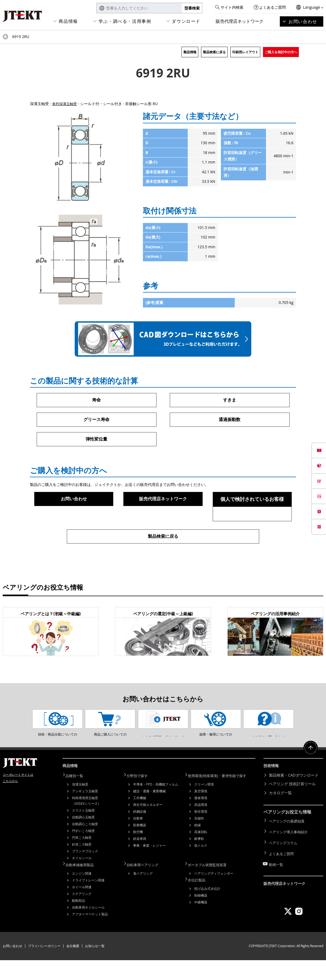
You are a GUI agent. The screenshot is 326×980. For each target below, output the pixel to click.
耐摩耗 (199, 860)
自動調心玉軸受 (83, 838)
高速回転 (201, 853)
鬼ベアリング (143, 893)
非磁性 (199, 839)
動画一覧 (277, 877)
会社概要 (73, 966)
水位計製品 (200, 899)
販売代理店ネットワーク (240, 21)
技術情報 (272, 789)
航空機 (138, 853)
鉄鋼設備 (140, 832)
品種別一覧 (77, 797)
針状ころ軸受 (82, 865)
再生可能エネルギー (148, 826)
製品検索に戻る (214, 52)
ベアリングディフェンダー (214, 893)
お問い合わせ (303, 21)
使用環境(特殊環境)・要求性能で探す (222, 797)
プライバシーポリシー (44, 966)
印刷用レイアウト (245, 52)
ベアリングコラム (284, 860)
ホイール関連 (82, 907)
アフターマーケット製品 (90, 934)
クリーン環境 (204, 805)
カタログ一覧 (280, 814)
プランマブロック (85, 872)
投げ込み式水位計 (207, 908)
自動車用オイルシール (88, 927)
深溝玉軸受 (80, 805)
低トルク (201, 866)
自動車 (138, 839)
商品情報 (68, 21)
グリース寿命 (96, 420)
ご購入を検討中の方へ (281, 52)
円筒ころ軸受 (82, 858)
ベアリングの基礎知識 (288, 842)
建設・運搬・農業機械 (149, 812)
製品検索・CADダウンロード (294, 797)
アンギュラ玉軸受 (85, 812)
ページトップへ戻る (310, 772)
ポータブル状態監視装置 (211, 885)
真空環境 (201, 812)
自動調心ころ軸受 (85, 845)
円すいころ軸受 (83, 852)
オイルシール (82, 879)
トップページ (5, 37)
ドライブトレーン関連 (88, 900)
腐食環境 (201, 819)
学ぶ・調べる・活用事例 (125, 21)
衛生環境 (201, 832)
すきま (230, 400)
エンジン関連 (82, 893)
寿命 (96, 400)
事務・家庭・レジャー (149, 866)
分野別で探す (140, 797)
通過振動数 (230, 420)
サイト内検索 (232, 7)
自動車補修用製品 (83, 885)
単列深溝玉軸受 (65, 104)
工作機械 (140, 819)
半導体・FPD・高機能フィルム (156, 805)
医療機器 (140, 846)
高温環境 (201, 826)
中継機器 (201, 921)
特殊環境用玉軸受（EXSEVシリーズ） (86, 822)
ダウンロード (186, 21)
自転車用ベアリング (146, 885)
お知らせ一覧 (95, 966)
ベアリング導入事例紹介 (290, 851)
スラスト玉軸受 (83, 831)
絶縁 (198, 846)
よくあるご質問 (272, 7)
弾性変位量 (96, 440)
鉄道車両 (140, 860)
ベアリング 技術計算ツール (292, 805)
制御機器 (201, 914)
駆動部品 (79, 920)
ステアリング (82, 914)
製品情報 (190, 52)
